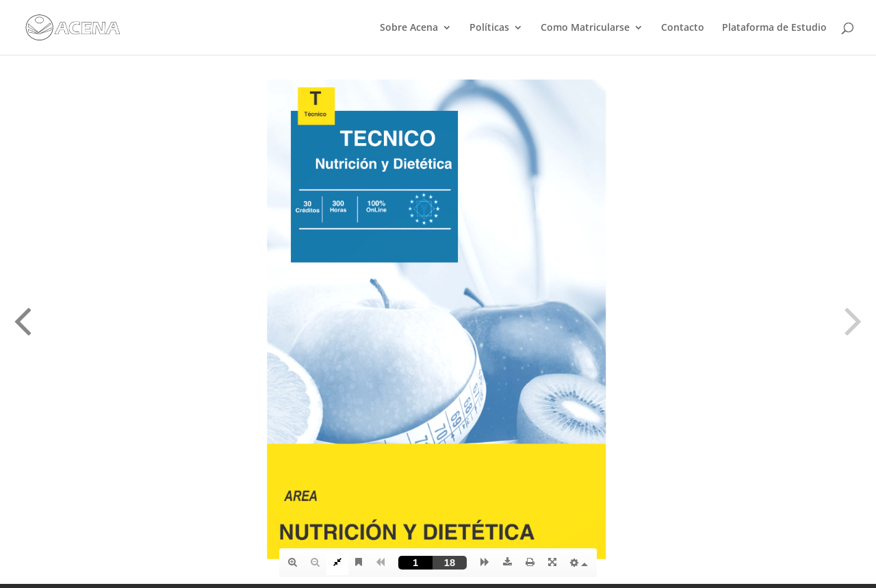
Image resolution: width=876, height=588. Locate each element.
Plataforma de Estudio (774, 28)
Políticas (489, 28)
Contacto (683, 28)
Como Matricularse (585, 28)
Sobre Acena (409, 28)
